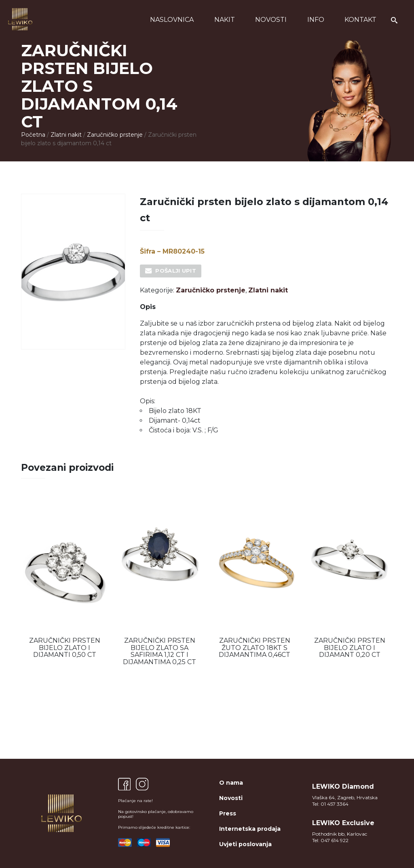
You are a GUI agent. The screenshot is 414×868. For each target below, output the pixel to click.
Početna (33, 135)
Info (316, 20)
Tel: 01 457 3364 (330, 804)
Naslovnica (172, 20)
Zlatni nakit (66, 135)
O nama (231, 783)
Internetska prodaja (250, 829)
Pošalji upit (176, 271)
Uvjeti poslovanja (245, 844)
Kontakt (360, 20)
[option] (64, 579)
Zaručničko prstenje (115, 135)
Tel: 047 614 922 (330, 840)
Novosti (271, 20)
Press (228, 813)
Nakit (225, 20)
